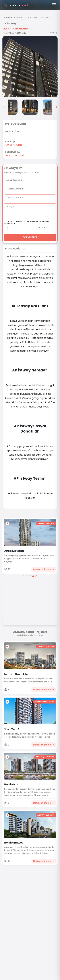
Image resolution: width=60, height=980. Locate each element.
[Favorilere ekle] (7, 523)
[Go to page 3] (30, 576)
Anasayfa (7, 18)
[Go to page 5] (36, 576)
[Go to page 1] (24, 576)
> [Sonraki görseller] (56, 107)
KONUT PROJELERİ (22, 18)
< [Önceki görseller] (4, 107)
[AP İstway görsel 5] (30, 107)
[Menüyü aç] (54, 5)
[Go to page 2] (27, 576)
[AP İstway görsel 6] (50, 107)
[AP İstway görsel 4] (10, 107)
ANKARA (35, 18)
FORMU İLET (30, 237)
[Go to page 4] (33, 576)
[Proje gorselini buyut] (30, 67)
